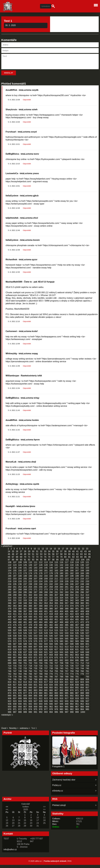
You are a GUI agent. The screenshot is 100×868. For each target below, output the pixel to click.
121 (87, 565)
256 (41, 590)
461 (25, 625)
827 (15, 688)
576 (41, 644)
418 (51, 617)
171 (15, 576)
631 (77, 653)
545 (46, 639)
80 (65, 560)
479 (36, 628)
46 (13, 557)
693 (67, 663)
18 (67, 552)
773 (67, 677)
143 (36, 571)
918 (72, 702)
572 (20, 644)
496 (41, 631)
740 (61, 672)
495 (36, 631)
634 (10, 655)
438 (72, 620)
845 (25, 691)
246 (72, 587)
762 (10, 677)
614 (72, 650)
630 (72, 653)
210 (51, 582)
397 (25, 615)
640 (41, 655)
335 (36, 604)
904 (82, 699)
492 (20, 631)
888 (82, 696)
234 (10, 587)
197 (67, 579)
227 (56, 585)
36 (57, 555)
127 (36, 568)
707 (56, 666)
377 (87, 609)
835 (56, 688)
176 (41, 576)
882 (51, 696)
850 (51, 691)
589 (25, 647)
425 (87, 617)
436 (61, 620)
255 (36, 590)
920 (82, 702)
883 (56, 696)
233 (87, 585)
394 (10, 615)
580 (61, 644)
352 (41, 606)
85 (85, 560)
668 (20, 661)
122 (10, 568)
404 (61, 615)
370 (51, 609)
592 (41, 647)
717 (25, 669)
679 (77, 661)
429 (25, 620)
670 (30, 661)
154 (10, 574)
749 (25, 674)
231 (77, 585)
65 (89, 557)
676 (61, 661)
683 (15, 663)
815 (36, 685)
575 (36, 644)
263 (77, 590)
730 (10, 672)
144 (41, 571)
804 (61, 683)
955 (15, 710)
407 (77, 615)
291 (56, 595)
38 (65, 555)
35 (53, 555)
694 (72, 663)
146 (51, 571)
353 (46, 606)
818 (51, 685)
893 (25, 699)
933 (67, 704)
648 (82, 655)
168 (82, 574)
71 (29, 560)
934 (72, 704)
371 (56, 609)
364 (20, 609)
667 (15, 661)
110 (30, 565)
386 (51, 612)
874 (10, 696)
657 (46, 658)
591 (36, 647)
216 (82, 582)
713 (87, 666)
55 (49, 557)
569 (87, 642)
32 (41, 555)
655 (36, 658)
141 (25, 571)
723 (56, 669)
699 (15, 666)
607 (36, 650)
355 (56, 606)
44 (89, 555)
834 (51, 688)
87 (9, 563)
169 (87, 574)
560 (41, 642)
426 (10, 620)
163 (56, 574)
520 (82, 633)
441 (87, 620)
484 (61, 628)
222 (30, 585)
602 (10, 650)
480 (41, 628)
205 (25, 582)
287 (36, 595)
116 (61, 565)
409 (87, 615)
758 (72, 674)
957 (25, 710)
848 (41, 691)
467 (56, 625)
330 (10, 604)
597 (67, 647)
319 (36, 601)
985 (87, 712)
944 (41, 707)
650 (10, 658)
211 (56, 582)
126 (30, 568)
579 (56, 644)
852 (61, 691)
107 (15, 565)
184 (82, 576)
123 (15, 568)
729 (87, 669)
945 (46, 707)
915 (56, 702)
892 (20, 699)
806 (72, 683)
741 (67, 672)
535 (77, 636)
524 (20, 636)
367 (36, 609)
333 (25, 604)
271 (36, 593)
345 (87, 604)
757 (67, 674)
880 (41, 696)
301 (25, 598)
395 (15, 615)
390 (72, 612)
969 (87, 710)
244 (61, 587)
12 (43, 552)
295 (77, 595)
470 (72, 625)
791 (77, 680)
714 (10, 669)
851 (56, 691)
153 (87, 571)
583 (77, 644)
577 (46, 644)
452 (61, 623)
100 (62, 563)
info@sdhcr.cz (10, 853)
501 (67, 631)
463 (36, 625)
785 (46, 680)
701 (25, 666)
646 (72, 655)
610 (51, 650)
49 (25, 557)
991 (36, 715)
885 (67, 696)
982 (72, 712)
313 (87, 598)
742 (72, 672)
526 (30, 636)
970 (10, 712)
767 (36, 677)
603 (15, 650)
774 (72, 677)
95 (41, 563)
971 (15, 712)
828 (20, 688)
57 (57, 557)
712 (82, 666)
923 (15, 704)
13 (47, 552)
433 (46, 620)
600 (82, 647)
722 (51, 669)
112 (41, 565)
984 (82, 712)
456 (82, 623)
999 (77, 715)
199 (77, 579)
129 (46, 568)
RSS (70, 864)
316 (20, 601)
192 (41, 579)
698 (10, 666)
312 (82, 598)
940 (20, 707)
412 (20, 617)
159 (36, 574)
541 (25, 639)
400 (41, 615)
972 (20, 712)
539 (15, 639)
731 (15, 672)
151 (77, 571)
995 (56, 715)
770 (51, 677)
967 (77, 710)
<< (7, 810)
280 (82, 593)
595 (56, 647)
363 (15, 609)
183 (77, 576)
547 (56, 639)
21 (79, 552)
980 (61, 712)
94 (37, 563)
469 (67, 625)
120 (82, 565)
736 (41, 672)
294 (72, 595)
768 (41, 677)
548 (61, 639)
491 (15, 631)
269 (25, 593)
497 (46, 631)
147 (56, 571)
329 (87, 601)
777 (87, 677)
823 (77, 685)
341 (67, 604)
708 (61, 666)
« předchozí (7, 549)
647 (77, 655)
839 (77, 688)
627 (56, 653)
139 (15, 571)
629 (67, 653)
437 (67, 620)
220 (20, 585)
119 (77, 565)
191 (36, 579)
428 (20, 620)
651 (15, 658)
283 (15, 595)
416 (41, 617)
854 (72, 691)
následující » (7, 718)
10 (35, 552)
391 (77, 612)
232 (82, 585)
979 (56, 712)
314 (10, 601)
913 (46, 702)
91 (25, 563)
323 (56, 601)
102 (72, 563)
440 (82, 620)
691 (56, 663)
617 (87, 650)
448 (41, 623)
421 (67, 617)
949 (67, 707)
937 (87, 704)
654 (30, 658)
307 (56, 598)
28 (25, 555)
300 (20, 598)
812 (20, 685)
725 (67, 669)
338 (51, 604)
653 (25, 658)
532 (61, 636)
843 (15, 691)
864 (41, 693)
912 (41, 702)
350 (30, 606)
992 (41, 715)
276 (61, 593)
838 (72, 688)
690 (51, 663)
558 (30, 642)
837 (67, 688)
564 (61, 642)
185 (87, 576)
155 (15, 574)
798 (30, 683)
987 (15, 715)
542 (30, 639)
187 (15, 579)
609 (46, 650)
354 (51, 606)
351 (36, 606)
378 (10, 612)
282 (10, 595)
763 (15, 677)
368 (41, 609)
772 (61, 677)
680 (82, 661)
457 (87, 623)
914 (51, 702)
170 (10, 576)
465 (46, 625)
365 (25, 609)
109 (25, 565)
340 (61, 604)
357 (67, 606)
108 (20, 565)
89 (17, 563)
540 (20, 639)
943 (36, 707)
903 (77, 699)
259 (56, 590)
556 (20, 642)
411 (15, 617)
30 (33, 555)
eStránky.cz (58, 794)
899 (56, 699)
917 (67, 702)
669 (25, 661)
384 (41, 612)
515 (56, 633)
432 (41, 620)
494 (30, 631)
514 (51, 633)
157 (25, 574)
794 (10, 683)
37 (61, 555)
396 (20, 615)
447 (36, 623)
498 (51, 631)
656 (41, 658)
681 (87, 661)
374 (72, 609)
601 (87, 647)
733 (25, 672)
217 (87, 582)
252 (20, 590)
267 (15, 593)
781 (25, 680)
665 (87, 658)
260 (61, 590)
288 (41, 595)
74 (41, 560)
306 (51, 598)
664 (82, 658)
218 (10, 585)
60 (69, 557)
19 (71, 552)
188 (20, 579)
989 (25, 715)
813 (25, 685)
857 (87, 691)
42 (81, 555)
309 (67, 598)
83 (77, 560)
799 (36, 683)
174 (30, 576)
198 (72, 579)
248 (82, 587)
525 (25, 636)
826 (10, 688)
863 (36, 693)
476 (20, 628)
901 (67, 699)
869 (67, 693)
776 (82, 677)
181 (67, 576)
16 (59, 552)
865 (46, 693)
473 (87, 625)
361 (87, 606)
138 (10, 571)
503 (77, 631)
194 (51, 579)
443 (15, 623)
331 (15, 604)
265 (87, 590)
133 (67, 568)
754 (51, 674)
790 (72, 680)
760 (82, 674)
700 (20, 666)
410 (10, 617)
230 (72, 585)
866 (51, 693)
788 (61, 680)
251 (15, 590)
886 (72, 696)
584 (82, 644)
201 (87, 579)
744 (82, 672)
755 (56, 674)
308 (61, 598)
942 (30, 707)
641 (46, 655)
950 (72, 707)
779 (15, 680)
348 (20, 606)
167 (77, 574)
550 (72, 639)
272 (41, 593)
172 (20, 576)
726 (72, 669)
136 (82, 568)
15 (55, 552)
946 (51, 707)
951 (77, 707)
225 (46, 585)
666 (10, 661)
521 (87, 633)
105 (88, 563)
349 (25, 606)
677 (67, 661)
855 (77, 691)
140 (20, 571)
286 (30, 595)
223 (36, 585)
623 (36, 653)
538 (10, 639)
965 (67, 710)
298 (10, 598)
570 (10, 644)
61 (73, 557)
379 (15, 612)
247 (77, 587)
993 (46, 715)
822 (72, 685)
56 (53, 557)
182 (72, 576)
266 (10, 593)
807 (77, 683)
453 (67, 623)
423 (77, 617)
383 (36, 612)
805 (67, 683)
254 (30, 590)
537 (87, 636)
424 (82, 617)
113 (46, 565)
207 (36, 582)
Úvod (4, 731)
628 (61, 653)
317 (25, 601)
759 (77, 674)
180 (61, 576)
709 (67, 666)
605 (25, 650)
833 (46, 688)
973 (25, 712)
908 (20, 702)
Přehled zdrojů (59, 808)
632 (82, 653)
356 (61, 606)
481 (46, 628)
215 (77, 582)
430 (30, 620)
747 (15, 674)
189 (25, 579)
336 (41, 604)
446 (30, 623)
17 (63, 552)
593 (46, 647)
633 (87, 653)
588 (20, 647)
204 (20, 582)
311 (77, 598)
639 (36, 655)
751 (36, 674)
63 (81, 557)
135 (77, 568)
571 (15, 644)
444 (20, 623)
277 (67, 593)
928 (41, 704)
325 (67, 601)
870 (72, 693)
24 (9, 555)
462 (30, 625)
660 (61, 658)
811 (15, 685)
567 (77, 642)
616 (82, 650)
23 (87, 552)
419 (56, 617)
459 (15, 625)
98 (53, 563)
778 (10, 680)
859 (15, 693)
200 (82, 579)
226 (51, 585)
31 (37, 555)
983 (77, 712)
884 (61, 696)
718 (30, 669)
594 (51, 647)
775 (77, 677)
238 (30, 587)
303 (36, 598)
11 (39, 552)
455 (77, 623)
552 (82, 639)
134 (72, 568)
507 (15, 633)
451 (56, 623)
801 (46, 683)
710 (72, 666)
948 (61, 707)
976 (41, 712)
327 (77, 601)
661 (67, 658)
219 (15, 585)
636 (20, 655)
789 (67, 680)
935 (77, 704)
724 (61, 669)
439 (77, 620)
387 (56, 612)
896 (41, 699)
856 (82, 691)
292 (61, 595)
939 (15, 707)
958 (30, 710)
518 (72, 633)
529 (46, 636)
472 (82, 625)
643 (56, 655)
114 (51, 565)
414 (30, 617)
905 (87, 699)
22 (83, 552)
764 (20, 677)
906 (10, 702)
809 (87, 683)
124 (20, 568)
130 (51, 568)
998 (72, 715)
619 (15, 653)
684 (20, 663)
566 (72, 642)
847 (36, 691)
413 (25, 617)
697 (87, 663)
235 (15, 587)
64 (85, 557)
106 (10, 565)
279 (77, 593)
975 (36, 712)
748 (20, 674)
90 (21, 563)
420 (61, 617)
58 (61, 557)
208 (41, 582)
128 (41, 568)
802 (51, 683)
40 (73, 555)
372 (61, 609)
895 (36, 699)
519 (77, 633)
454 (72, 623)
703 (36, 666)
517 (67, 633)
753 (46, 674)
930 (51, 704)
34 (49, 555)
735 (36, 672)
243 (56, 587)
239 (36, 587)
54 (45, 557)
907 (15, 702)
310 (72, 598)
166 (72, 574)
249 (87, 587)
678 (72, 661)
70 (25, 560)
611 (56, 650)
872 (82, 693)
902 (72, 699)
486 (72, 628)
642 (51, 655)
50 (29, 557)
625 (46, 653)
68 (17, 560)
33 (45, 555)
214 (72, 582)
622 (30, 653)
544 (41, 639)
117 (67, 565)
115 (56, 565)
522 (10, 636)
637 (25, 655)
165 (67, 574)
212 (61, 582)
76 (49, 560)
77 (53, 560)
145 (46, 571)
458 (10, 625)
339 (56, 604)
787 (56, 680)
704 (41, 666)
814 (30, 685)
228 (61, 585)
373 (67, 609)
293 (67, 595)
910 (30, 702)
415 (36, 617)
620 (20, 653)
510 (30, 633)
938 (10, 707)
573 (25, 644)
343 (77, 604)
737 (46, 672)
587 (15, 647)
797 (25, 683)
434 (51, 620)
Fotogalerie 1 (58, 770)
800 (41, 683)
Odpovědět (27, 103)
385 (46, 612)
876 (20, 696)
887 (77, 696)
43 (85, 555)
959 (36, 710)
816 (41, 685)
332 (20, 604)
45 (9, 557)
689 (46, 663)
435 (56, 620)
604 (20, 650)
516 (61, 633)
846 (30, 691)
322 (51, 601)
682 (10, 663)
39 (69, 555)
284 (20, 595)
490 (10, 631)
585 (87, 644)
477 (25, 628)
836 (61, 688)
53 (41, 557)
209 (46, 582)
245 (67, 587)
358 (72, 606)
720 (41, 669)
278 (72, 593)
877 (25, 696)
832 (41, 688)
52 (37, 557)
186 (10, 579)
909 (25, 702)
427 (15, 620)
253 (25, 590)
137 (87, 568)
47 (17, 557)
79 (61, 560)
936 (82, 704)
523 (15, 636)
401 (46, 615)
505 (87, 631)
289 (46, 595)
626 (51, 653)
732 (20, 672)
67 (13, 560)
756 (61, 674)
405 (67, 615)
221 (25, 585)
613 (67, 650)
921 (87, 702)
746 (10, 674)
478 (30, 628)
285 (25, 595)
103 (77, 563)
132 (61, 568)
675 (56, 661)
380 (20, 612)
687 (36, 663)
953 (87, 707)
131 (56, 568)
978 (51, 712)
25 (13, 555)
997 (67, 715)
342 (72, 604)
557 (25, 642)
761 (87, 674)
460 (20, 625)
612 (61, 650)
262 (72, 590)
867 (56, 693)
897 (46, 699)
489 (87, 628)
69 (21, 560)
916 (61, 702)
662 (72, 658)
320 (41, 601)
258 (51, 590)
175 (36, 576)
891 (15, 699)
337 (46, 604)
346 (10, 606)
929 (46, 704)
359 (77, 606)
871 (77, 693)
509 (25, 633)
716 (20, 669)
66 (9, 560)
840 (82, 688)
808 (82, 683)
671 (36, 661)
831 (36, 688)
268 (20, 593)
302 (30, 598)
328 (82, 601)
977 (46, 712)
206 (30, 582)
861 (25, 693)
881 (46, 696)
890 (10, 699)
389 (67, 612)
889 (87, 696)
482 (51, 628)
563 (56, 642)
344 (82, 604)
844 (20, 691)
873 (87, 693)
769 (46, 677)
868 (61, 693)
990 (30, 715)
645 (67, 655)
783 (36, 680)
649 (87, 655)
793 (87, 680)
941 (25, 707)
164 (61, 574)
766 (30, 677)
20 (75, 552)
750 (30, 674)
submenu (24, 731)
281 (87, 593)
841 (87, 688)
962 (51, 710)
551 (77, 639)
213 (67, 582)
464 (41, 625)
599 (77, 647)
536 (82, 636)
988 (20, 715)
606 (30, 650)
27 (21, 555)
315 (15, 601)
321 (46, 601)
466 (51, 625)
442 (10, 623)
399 (36, 615)
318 (30, 601)
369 (46, 609)
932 (61, 704)
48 (21, 557)
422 (72, 617)
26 (17, 555)
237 (25, 587)
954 (10, 710)
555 (15, 642)
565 (67, 642)
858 (10, 693)
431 (36, 620)
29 (29, 555)
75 (45, 560)
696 (82, 663)
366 (30, 609)
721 (46, 669)
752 (41, 674)
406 (72, 615)
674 (51, 661)
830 (30, 688)
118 (72, 565)
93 (33, 563)
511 (36, 633)
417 (46, 617)
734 (30, 672)
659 (56, 658)
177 (46, 576)
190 (30, 579)
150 (72, 571)
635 (15, 655)
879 (36, 696)
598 (72, 647)
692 (61, 663)
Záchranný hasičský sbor (64, 783)
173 (25, 576)
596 (61, 647)
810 (10, 685)
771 (56, 677)
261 (67, 590)
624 (41, 653)
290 (51, 595)
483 (56, 628)
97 (49, 563)
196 (61, 579)
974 (30, 712)
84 (81, 560)
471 (77, 625)
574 (30, 644)
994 (51, 715)
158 (30, 574)
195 (56, 579)
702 (30, 666)
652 (20, 658)
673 (46, 661)
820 (61, 685)
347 (15, 606)
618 (10, 653)
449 (46, 623)
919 (77, 702)
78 (57, 560)
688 (41, 663)
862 (30, 693)
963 (56, 710)
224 (41, 585)
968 (82, 710)
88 (13, 563)
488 (82, 628)
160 (41, 574)
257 (46, 590)
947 (56, 707)
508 (20, 633)
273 (46, 593)
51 (33, 557)
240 (41, 587)
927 (36, 704)
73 (37, 560)
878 (30, 696)
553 (87, 639)
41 (77, 555)
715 (15, 669)
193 (46, 579)
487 (77, 628)
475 (15, 628)
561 (46, 642)
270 (30, 593)
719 (36, 669)
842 (10, 691)
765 (25, 677)
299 (15, 598)
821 (67, 685)
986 (10, 715)
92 (29, 563)
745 (87, 672)
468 (61, 625)
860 (20, 693)
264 (82, 590)
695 (77, 663)
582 (72, 644)
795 (15, 683)
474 (10, 628)
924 (20, 704)
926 (30, 704)
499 (56, 631)
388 (61, 612)
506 (10, 633)
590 (30, 647)
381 (25, 612)
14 (51, 552)
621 (25, 653)
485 (67, 628)
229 (67, 585)
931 (56, 704)
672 (41, 661)
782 (30, 680)
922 (10, 704)
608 (41, 650)
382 (30, 612)
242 (51, 587)
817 (46, 685)
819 (56, 685)
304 (41, 598)
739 (56, 672)
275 (56, 593)
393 (87, 612)
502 (72, 631)
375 (77, 609)
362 (10, 609)
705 (46, 666)
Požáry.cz (57, 788)
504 (82, 631)
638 (30, 655)
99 (57, 563)
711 (77, 666)
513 (46, 633)
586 (10, 647)
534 (72, 636)
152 (82, 571)
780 (20, 680)
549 (67, 639)
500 (61, 631)
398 (30, 615)
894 (30, 699)
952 (82, 707)
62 (77, 557)
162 (51, 574)
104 (83, 563)
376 (82, 609)
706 (51, 666)
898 (51, 699)
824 (82, 685)
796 (20, 683)
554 (10, 642)
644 (61, 655)
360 (82, 606)
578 (51, 644)
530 (51, 636)
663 (77, 658)
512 (41, 633)
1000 (83, 715)
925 (25, 704)
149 (67, 571)
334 (30, 604)
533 (67, 636)
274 (51, 593)
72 (33, 560)
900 (61, 699)
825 (87, 685)
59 (65, 557)
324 (61, 601)
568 (82, 642)
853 (67, 691)
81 (69, 560)
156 (20, 574)
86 (89, 560)
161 (46, 574)
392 (82, 612)
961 (46, 710)
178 (51, 576)
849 (46, 691)
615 (77, 650)
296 (82, 595)
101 (67, 563)
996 (61, 715)
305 (46, 598)
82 (73, 560)
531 (56, 636)
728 (82, 669)
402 (51, 615)
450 (51, 623)
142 (30, 571)
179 (56, 576)
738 (51, 672)
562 (51, 642)
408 (82, 615)
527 (36, 636)
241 (46, 587)
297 (87, 595)
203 (15, 582)
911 (36, 702)
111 (36, 565)
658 (51, 658)
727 (77, 669)
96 (45, 563)
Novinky (13, 731)
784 (41, 680)
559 (36, 642)
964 (61, 710)
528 (41, 636)
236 (20, 587)
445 (25, 623)
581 (67, 644)
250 (10, 590)
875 (15, 696)
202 (10, 582)
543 (36, 639)
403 (56, 615)
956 (20, 710)
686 (30, 663)
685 (25, 663)
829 (25, 688)
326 (72, 601)
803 (56, 683)
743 (77, 672)
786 (51, 680)
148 (61, 571)
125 (25, 568)
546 (51, 639)
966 (72, 710)
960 (41, 710)
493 (25, 631)
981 (67, 712)
